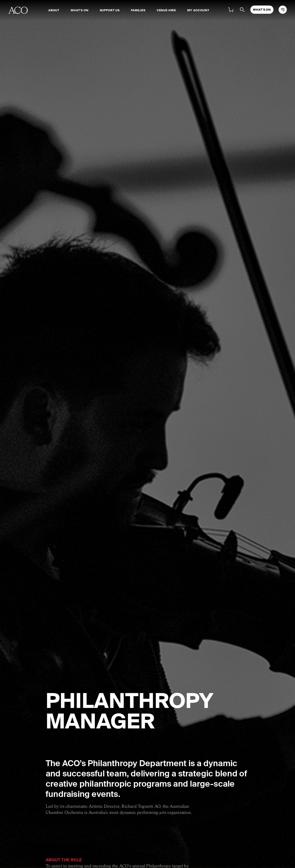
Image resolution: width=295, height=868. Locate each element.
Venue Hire (166, 10)
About (54, 10)
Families (138, 10)
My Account (198, 10)
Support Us (110, 10)
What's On (80, 10)
